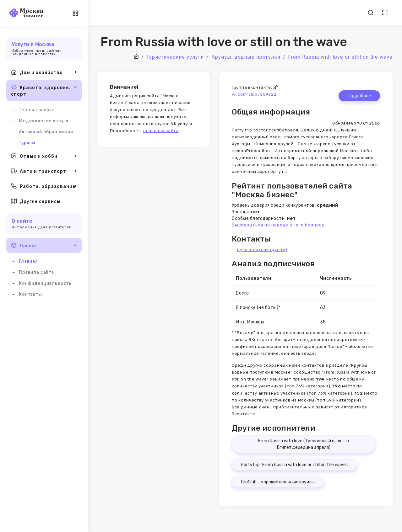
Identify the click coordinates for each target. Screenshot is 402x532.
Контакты (30, 294)
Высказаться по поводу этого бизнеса (278, 225)
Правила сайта (36, 272)
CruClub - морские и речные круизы (278, 482)
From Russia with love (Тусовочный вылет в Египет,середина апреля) (304, 444)
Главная (28, 261)
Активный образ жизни (46, 132)
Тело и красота (37, 110)
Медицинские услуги (44, 121)
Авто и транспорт (44, 171)
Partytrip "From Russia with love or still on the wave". (294, 465)
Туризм (27, 143)
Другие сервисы (36, 201)
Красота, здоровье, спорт (44, 90)
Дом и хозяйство (44, 72)
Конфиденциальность (45, 283)
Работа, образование (44, 186)
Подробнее (359, 96)
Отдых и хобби (44, 156)
